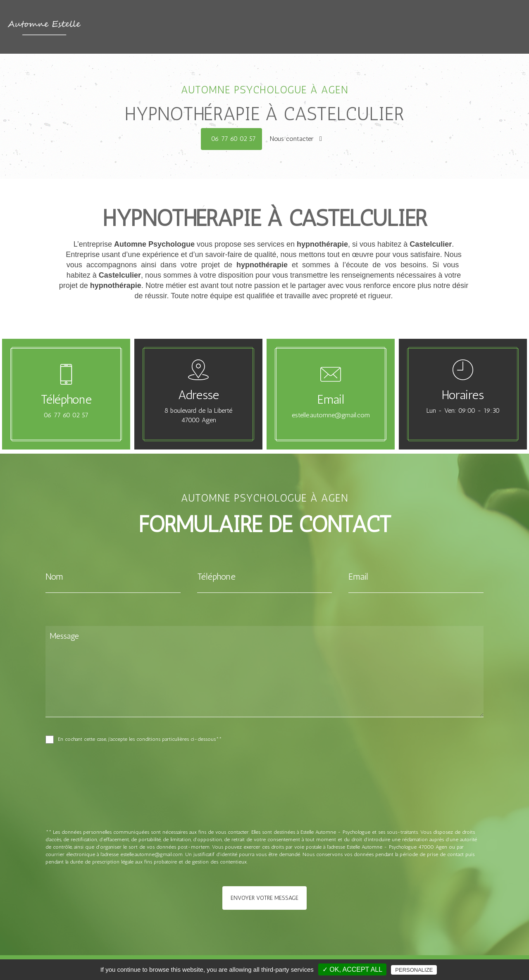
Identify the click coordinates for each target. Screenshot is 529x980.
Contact (330, 29)
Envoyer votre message (264, 898)
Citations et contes (459, 21)
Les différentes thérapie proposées (361, 21)
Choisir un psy (286, 29)
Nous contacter (296, 139)
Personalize (414, 970)
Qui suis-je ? (275, 21)
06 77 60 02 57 (234, 139)
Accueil (128, 21)
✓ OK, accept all (352, 969)
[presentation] (133, 804)
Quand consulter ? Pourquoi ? (197, 21)
